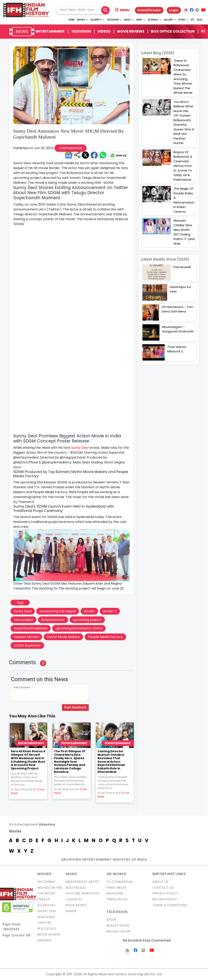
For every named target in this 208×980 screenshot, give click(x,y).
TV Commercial (120, 882)
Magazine (115, 893)
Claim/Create (149, 10)
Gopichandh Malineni (31, 628)
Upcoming (46, 882)
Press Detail (117, 899)
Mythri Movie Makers (63, 637)
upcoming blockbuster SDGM (79, 628)
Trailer (43, 899)
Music (129, 20)
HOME (71, 20)
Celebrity (97, 20)
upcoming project (87, 620)
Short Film (46, 911)
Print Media (116, 888)
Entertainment (50, 31)
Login (174, 10)
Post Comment (75, 707)
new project (23, 620)
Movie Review (49, 934)
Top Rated (46, 893)
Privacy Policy (165, 893)
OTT (193, 20)
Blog (200, 20)
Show (111, 920)
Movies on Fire (50, 888)
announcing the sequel (58, 611)
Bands (71, 911)
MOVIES (44, 874)
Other (183, 20)
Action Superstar (27, 645)
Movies (82, 20)
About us (160, 882)
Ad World (154, 20)
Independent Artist (82, 882)
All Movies (46, 905)
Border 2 (110, 611)
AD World (116, 874)
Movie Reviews (131, 31)
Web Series (46, 917)
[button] (122, 10)
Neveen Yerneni (26, 637)
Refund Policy (165, 899)
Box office (47, 929)
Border (89, 611)
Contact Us (163, 888)
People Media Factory (105, 637)
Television (114, 20)
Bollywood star (53, 620)
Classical (74, 899)
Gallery (170, 20)
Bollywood (76, 888)
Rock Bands (76, 905)
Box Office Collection (173, 31)
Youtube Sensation (82, 893)
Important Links (169, 874)
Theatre (44, 923)
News (141, 20)
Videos (104, 31)
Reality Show (118, 926)
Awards (44, 940)
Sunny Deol (80, 448)
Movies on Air (118, 931)
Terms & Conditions (170, 905)
